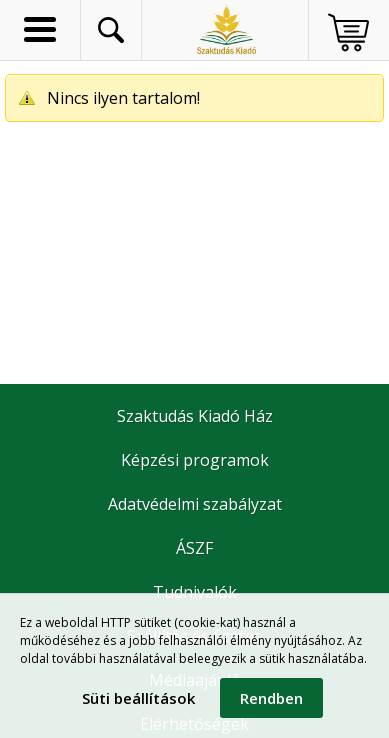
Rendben (271, 698)
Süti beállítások (138, 698)
